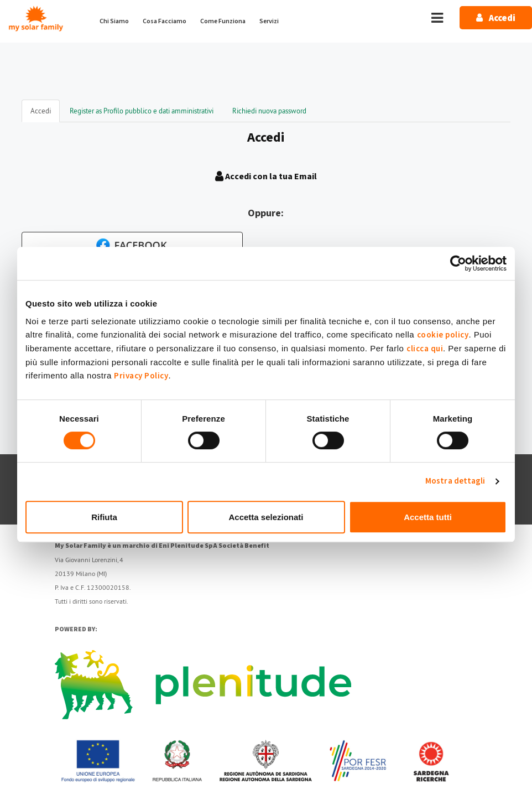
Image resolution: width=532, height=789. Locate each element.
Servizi (269, 21)
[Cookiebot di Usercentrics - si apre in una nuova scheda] (458, 263)
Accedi (45, 114)
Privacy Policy (141, 376)
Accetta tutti (428, 517)
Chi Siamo (114, 21)
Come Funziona (223, 21)
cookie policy (443, 335)
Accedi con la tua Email (266, 177)
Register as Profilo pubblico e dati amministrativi (142, 111)
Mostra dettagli (455, 481)
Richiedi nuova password (269, 111)
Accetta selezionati (266, 517)
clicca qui (425, 349)
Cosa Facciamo (165, 21)
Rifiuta (104, 517)
